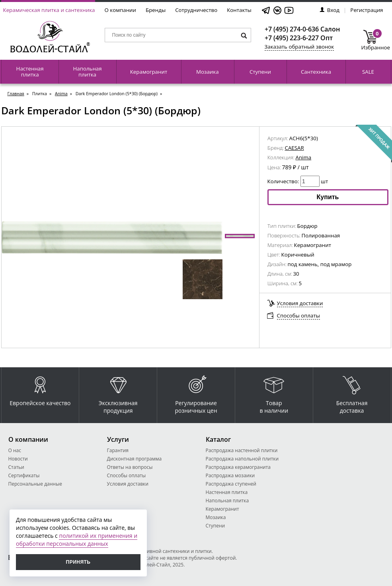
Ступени (260, 72)
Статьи (16, 467)
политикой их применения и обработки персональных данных (77, 540)
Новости (18, 459)
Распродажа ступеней (231, 484)
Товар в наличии (274, 393)
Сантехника (316, 72)
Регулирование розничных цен (196, 393)
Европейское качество (40, 389)
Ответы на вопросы (130, 467)
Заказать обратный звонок (299, 47)
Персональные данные (35, 484)
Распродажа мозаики (230, 475)
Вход (330, 10)
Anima (61, 94)
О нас (15, 450)
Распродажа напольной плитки (242, 459)
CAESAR (294, 148)
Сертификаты (24, 475)
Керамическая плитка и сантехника (49, 10)
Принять (78, 562)
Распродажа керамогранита (238, 467)
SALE (368, 72)
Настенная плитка (30, 72)
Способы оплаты (299, 316)
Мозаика (208, 72)
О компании (121, 10)
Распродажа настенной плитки (242, 450)
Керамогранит (149, 72)
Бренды (156, 10)
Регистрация (367, 10)
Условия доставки (300, 303)
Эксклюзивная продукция (118, 393)
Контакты (239, 10)
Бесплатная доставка (352, 393)
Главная (16, 94)
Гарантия (118, 450)
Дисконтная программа (135, 459)
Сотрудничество (196, 10)
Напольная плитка (87, 72)
